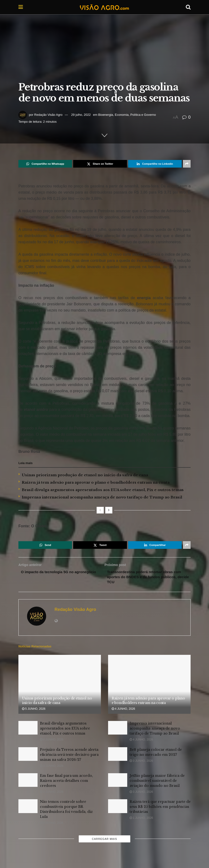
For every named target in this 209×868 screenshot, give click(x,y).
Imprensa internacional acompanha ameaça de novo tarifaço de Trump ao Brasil (102, 497)
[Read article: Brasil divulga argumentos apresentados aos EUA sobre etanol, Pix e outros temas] (28, 729)
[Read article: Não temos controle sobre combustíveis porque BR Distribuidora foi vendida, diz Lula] (28, 807)
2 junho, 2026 (52, 824)
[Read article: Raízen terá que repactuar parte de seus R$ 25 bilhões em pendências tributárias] (118, 807)
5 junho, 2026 (34, 710)
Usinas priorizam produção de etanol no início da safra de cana (85, 475)
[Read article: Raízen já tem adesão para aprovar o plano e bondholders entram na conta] (149, 686)
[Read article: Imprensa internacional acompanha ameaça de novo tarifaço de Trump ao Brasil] (118, 729)
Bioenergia (106, 115)
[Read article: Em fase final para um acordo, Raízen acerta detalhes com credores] (28, 781)
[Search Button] (188, 7)
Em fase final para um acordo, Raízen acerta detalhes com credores (66, 782)
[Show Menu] (21, 7)
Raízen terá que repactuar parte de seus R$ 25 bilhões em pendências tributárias (160, 808)
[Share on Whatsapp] (45, 164)
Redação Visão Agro (48, 115)
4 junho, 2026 (123, 710)
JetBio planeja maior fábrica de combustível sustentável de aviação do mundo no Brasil (157, 782)
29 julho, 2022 (81, 115)
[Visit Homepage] (104, 7)
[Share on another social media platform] (187, 164)
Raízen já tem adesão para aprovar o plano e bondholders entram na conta (96, 482)
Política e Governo (143, 115)
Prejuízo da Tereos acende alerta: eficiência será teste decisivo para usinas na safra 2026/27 (69, 756)
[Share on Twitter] (100, 164)
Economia (122, 115)
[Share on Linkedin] (155, 164)
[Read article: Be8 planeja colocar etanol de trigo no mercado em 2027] (118, 755)
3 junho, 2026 (52, 767)
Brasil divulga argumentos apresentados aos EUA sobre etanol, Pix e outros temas (103, 490)
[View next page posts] (109, 510)
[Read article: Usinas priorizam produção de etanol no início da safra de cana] (60, 686)
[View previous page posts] (100, 510)
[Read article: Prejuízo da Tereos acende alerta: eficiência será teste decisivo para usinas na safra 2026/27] (28, 755)
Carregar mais (104, 840)
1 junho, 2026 (141, 819)
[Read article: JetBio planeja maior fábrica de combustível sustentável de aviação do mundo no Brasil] (118, 781)
